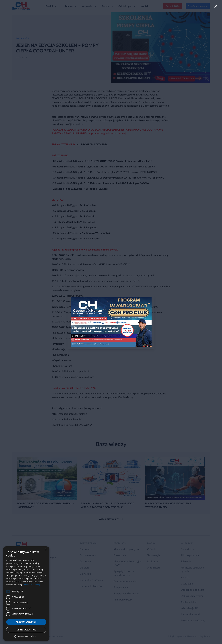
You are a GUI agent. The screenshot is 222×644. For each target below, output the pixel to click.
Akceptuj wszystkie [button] (26, 622)
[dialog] (26, 594)
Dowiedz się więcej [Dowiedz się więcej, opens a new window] (31, 585)
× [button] (46, 550)
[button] (26, 636)
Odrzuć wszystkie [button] (26, 630)
